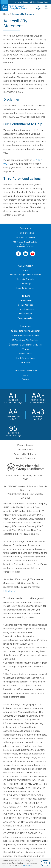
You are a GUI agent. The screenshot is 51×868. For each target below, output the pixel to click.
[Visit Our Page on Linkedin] (26, 254)
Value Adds (26, 362)
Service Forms (26, 354)
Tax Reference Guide (26, 358)
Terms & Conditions (26, 458)
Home (6, 14)
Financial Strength (26, 279)
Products (26, 296)
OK (45, 863)
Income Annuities (26, 305)
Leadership (26, 283)
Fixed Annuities (26, 300)
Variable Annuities (26, 318)
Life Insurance (26, 313)
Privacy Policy (26, 450)
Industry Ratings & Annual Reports (26, 275)
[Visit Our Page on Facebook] (18, 254)
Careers (26, 379)
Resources (26, 326)
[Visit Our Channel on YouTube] (33, 254)
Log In (26, 375)
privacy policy (26, 865)
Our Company (26, 266)
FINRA (7, 591)
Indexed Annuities (26, 309)
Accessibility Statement (26, 454)
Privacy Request (26, 445)
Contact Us (26, 228)
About (26, 270)
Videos (26, 349)
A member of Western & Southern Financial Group (31, 2)
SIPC (13, 591)
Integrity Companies (26, 288)
